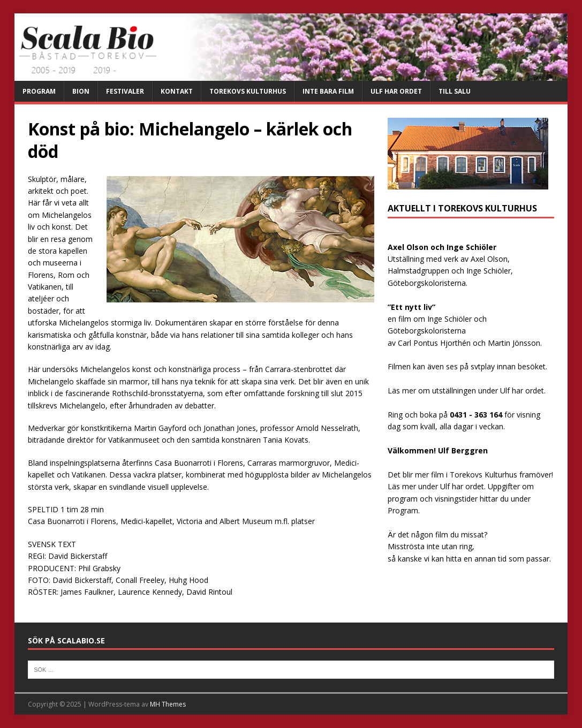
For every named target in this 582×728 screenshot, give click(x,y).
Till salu (455, 91)
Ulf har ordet (396, 91)
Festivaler (125, 91)
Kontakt (177, 91)
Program (39, 91)
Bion (81, 91)
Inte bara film (328, 91)
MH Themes (168, 704)
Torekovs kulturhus (248, 91)
